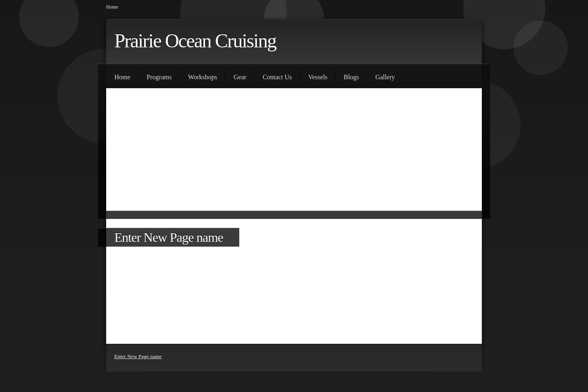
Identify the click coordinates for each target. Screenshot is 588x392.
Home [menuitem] (112, 7)
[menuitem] (122, 76)
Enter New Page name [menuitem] (138, 356)
